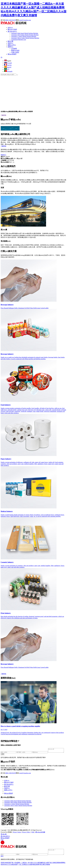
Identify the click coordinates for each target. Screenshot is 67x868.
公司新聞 (14, 49)
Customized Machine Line (19, 40)
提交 (2, 858)
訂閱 (3, 755)
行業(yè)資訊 (15, 52)
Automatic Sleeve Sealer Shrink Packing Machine (25, 38)
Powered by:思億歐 (6, 833)
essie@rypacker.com (25, 20)
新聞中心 (10, 47)
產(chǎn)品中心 (12, 31)
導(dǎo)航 (4, 835)
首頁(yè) (10, 28)
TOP (2, 841)
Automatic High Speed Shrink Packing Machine (25, 33)
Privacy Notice (17, 833)
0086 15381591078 (11, 20)
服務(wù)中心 (12, 45)
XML (33, 833)
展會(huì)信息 (15, 50)
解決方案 (10, 41)
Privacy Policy (26, 833)
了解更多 (3, 115)
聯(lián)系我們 (12, 54)
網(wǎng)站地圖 (40, 833)
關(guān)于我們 (12, 29)
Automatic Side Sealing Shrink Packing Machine (25, 35)
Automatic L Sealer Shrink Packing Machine (24, 36)
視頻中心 (10, 43)
